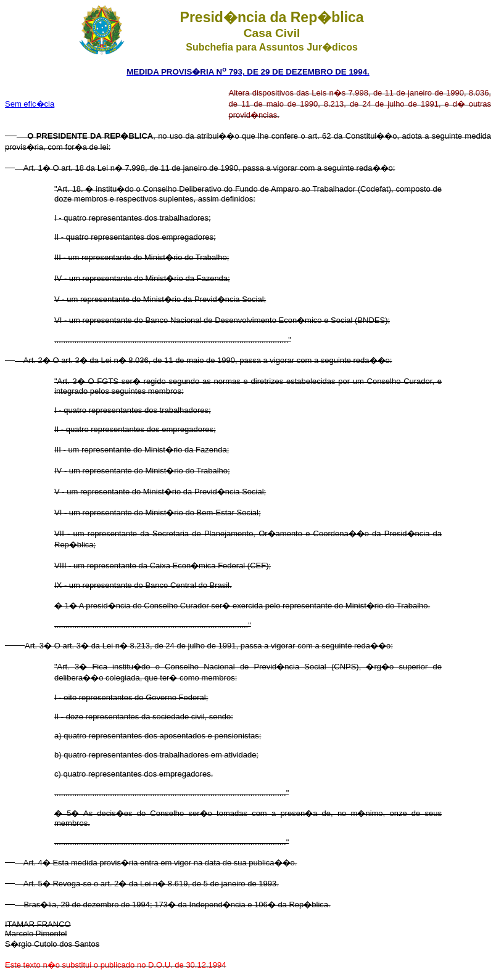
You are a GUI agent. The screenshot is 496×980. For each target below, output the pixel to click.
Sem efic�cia (30, 104)
